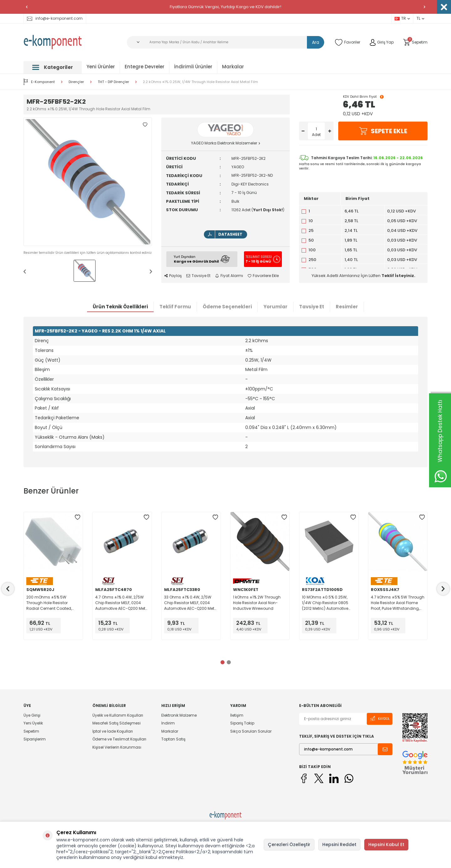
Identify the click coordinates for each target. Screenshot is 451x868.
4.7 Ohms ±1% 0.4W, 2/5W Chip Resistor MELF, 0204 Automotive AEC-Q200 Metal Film (122, 603)
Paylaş (173, 276)
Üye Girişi (32, 715)
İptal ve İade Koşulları (113, 731)
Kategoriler (53, 67)
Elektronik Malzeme (179, 715)
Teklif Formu (175, 307)
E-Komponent (39, 82)
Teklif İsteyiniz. (398, 276)
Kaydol (380, 719)
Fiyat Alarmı (229, 276)
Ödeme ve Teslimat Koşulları (119, 739)
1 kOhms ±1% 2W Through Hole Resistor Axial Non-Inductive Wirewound (257, 603)
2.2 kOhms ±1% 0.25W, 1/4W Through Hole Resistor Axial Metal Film (200, 82)
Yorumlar (275, 307)
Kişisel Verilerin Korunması (117, 747)
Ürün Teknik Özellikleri (120, 307)
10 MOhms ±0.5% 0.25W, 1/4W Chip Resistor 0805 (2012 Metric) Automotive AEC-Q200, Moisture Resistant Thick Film (325, 603)
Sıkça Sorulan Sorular (251, 731)
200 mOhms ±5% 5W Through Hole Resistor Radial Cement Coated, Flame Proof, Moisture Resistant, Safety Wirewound (49, 603)
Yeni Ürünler (101, 67)
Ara (316, 42)
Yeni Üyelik (33, 723)
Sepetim (31, 731)
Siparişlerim (35, 739)
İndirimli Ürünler (193, 67)
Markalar (233, 67)
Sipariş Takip (242, 723)
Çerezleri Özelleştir (289, 844)
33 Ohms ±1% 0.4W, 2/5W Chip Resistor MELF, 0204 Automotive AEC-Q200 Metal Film (191, 603)
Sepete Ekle (383, 131)
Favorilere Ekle (263, 276)
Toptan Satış (173, 739)
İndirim (168, 723)
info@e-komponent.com (55, 18)
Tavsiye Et (198, 276)
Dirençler (76, 82)
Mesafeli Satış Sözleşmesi (117, 723)
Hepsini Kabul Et (386, 844)
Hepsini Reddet (339, 844)
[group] (88, 182)
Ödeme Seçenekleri (227, 307)
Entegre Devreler (145, 67)
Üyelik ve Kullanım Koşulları (118, 715)
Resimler (347, 307)
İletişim (237, 715)
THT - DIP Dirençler (113, 82)
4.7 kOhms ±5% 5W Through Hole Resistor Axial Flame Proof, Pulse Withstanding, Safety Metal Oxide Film (398, 603)
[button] (27, 7)
